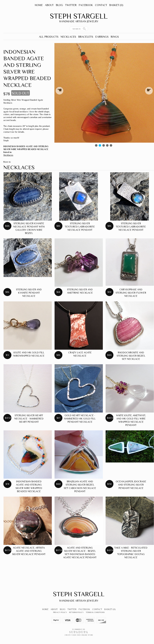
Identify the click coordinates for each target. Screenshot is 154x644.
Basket (116, 5)
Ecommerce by (79, 629)
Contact (101, 5)
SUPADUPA (79, 632)
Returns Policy (76, 612)
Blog (59, 5)
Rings (115, 37)
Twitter (71, 5)
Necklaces (68, 37)
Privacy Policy (60, 612)
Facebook (86, 5)
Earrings (102, 37)
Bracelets (86, 37)
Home (39, 5)
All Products (49, 37)
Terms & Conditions (95, 612)
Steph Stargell (79, 16)
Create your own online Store (79, 635)
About (49, 5)
